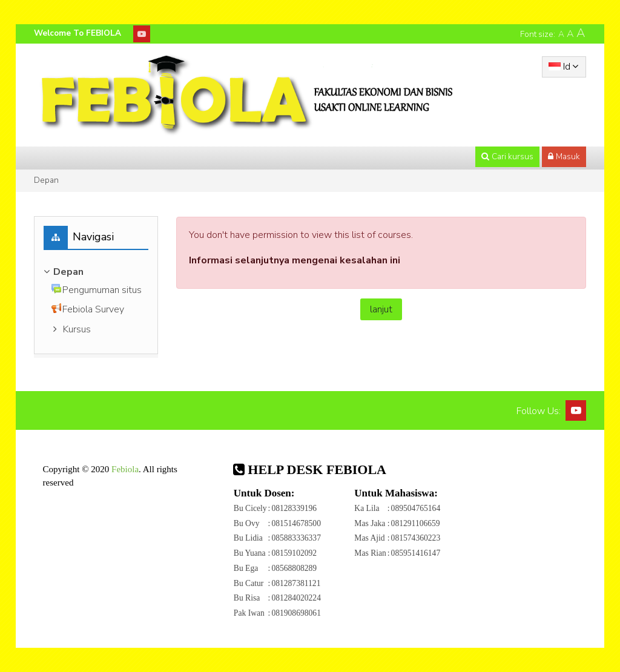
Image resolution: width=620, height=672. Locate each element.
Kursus (77, 329)
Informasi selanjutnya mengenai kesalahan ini (295, 260)
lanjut (381, 309)
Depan (46, 180)
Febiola (125, 469)
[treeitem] (96, 272)
